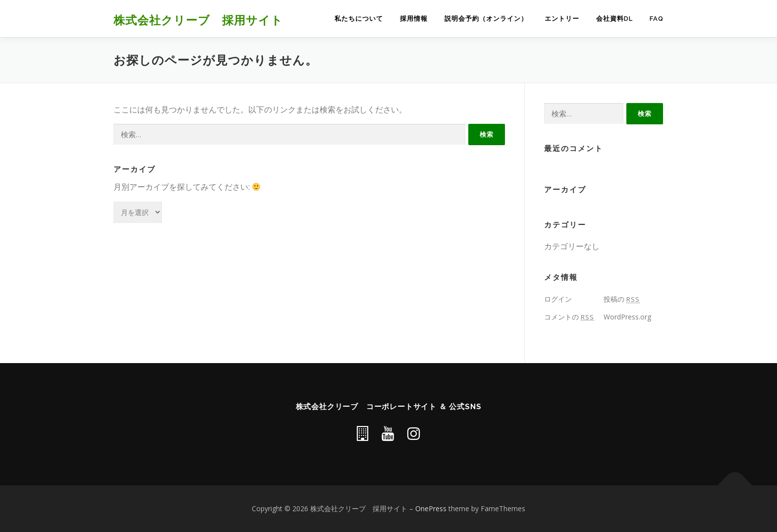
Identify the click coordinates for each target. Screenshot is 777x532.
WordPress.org (627, 317)
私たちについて (359, 19)
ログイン (558, 299)
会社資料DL (614, 19)
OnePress (431, 508)
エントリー (562, 19)
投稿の (622, 299)
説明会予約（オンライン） (486, 19)
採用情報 (414, 19)
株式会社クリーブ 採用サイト (198, 20)
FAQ (657, 19)
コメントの (569, 317)
